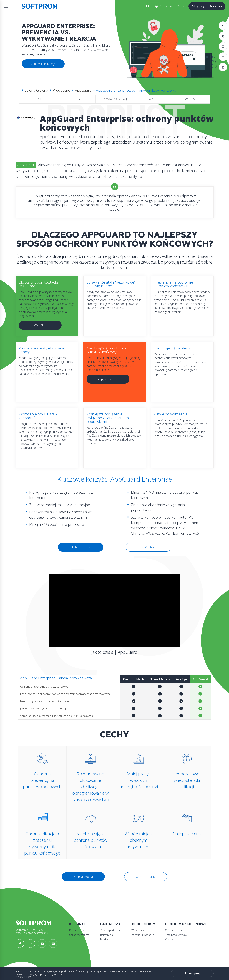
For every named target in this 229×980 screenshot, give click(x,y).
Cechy (76, 99)
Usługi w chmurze (79, 935)
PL (179, 6)
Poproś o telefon (149, 547)
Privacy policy (23, 977)
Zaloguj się (198, 6)
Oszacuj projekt (146, 877)
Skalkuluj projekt (81, 547)
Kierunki (77, 924)
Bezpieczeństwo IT (80, 930)
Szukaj (147, 6)
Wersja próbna (83, 877)
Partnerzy (110, 924)
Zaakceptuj (192, 973)
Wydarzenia (138, 930)
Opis (38, 99)
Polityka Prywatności (143, 935)
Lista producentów (176, 935)
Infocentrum (143, 924)
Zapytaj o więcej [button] (108, 379)
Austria (163, 6)
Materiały (191, 99)
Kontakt (170, 939)
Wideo (153, 99)
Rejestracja (216, 6)
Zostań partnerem (111, 930)
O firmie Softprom (176, 930)
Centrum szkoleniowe (186, 924)
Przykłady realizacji (115, 99)
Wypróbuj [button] (40, 325)
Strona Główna (36, 90)
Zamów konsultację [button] (43, 64)
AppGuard (83, 90)
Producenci (62, 90)
